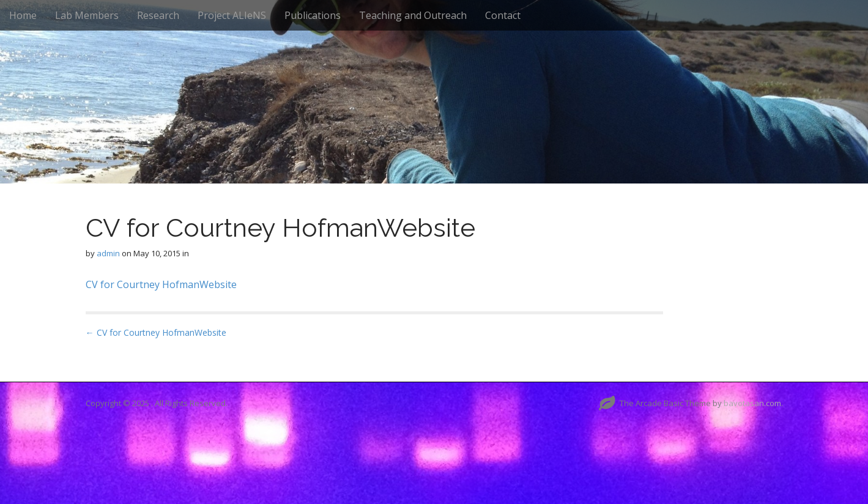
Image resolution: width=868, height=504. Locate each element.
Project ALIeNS (232, 15)
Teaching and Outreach (413, 15)
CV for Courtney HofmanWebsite (161, 284)
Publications (313, 15)
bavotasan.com (752, 403)
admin (108, 253)
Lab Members (87, 15)
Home (23, 15)
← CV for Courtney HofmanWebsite (156, 332)
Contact (503, 15)
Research (158, 15)
